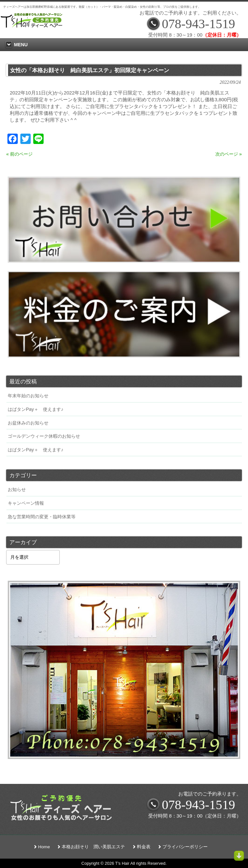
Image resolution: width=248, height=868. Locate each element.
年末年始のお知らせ (28, 396)
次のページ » (229, 154)
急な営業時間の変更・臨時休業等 (42, 517)
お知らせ (17, 489)
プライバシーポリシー (185, 847)
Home (44, 847)
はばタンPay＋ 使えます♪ (36, 409)
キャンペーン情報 (26, 503)
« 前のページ (19, 154)
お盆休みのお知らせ (28, 423)
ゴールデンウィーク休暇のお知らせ (44, 436)
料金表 (144, 847)
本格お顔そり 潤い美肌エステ (93, 847)
